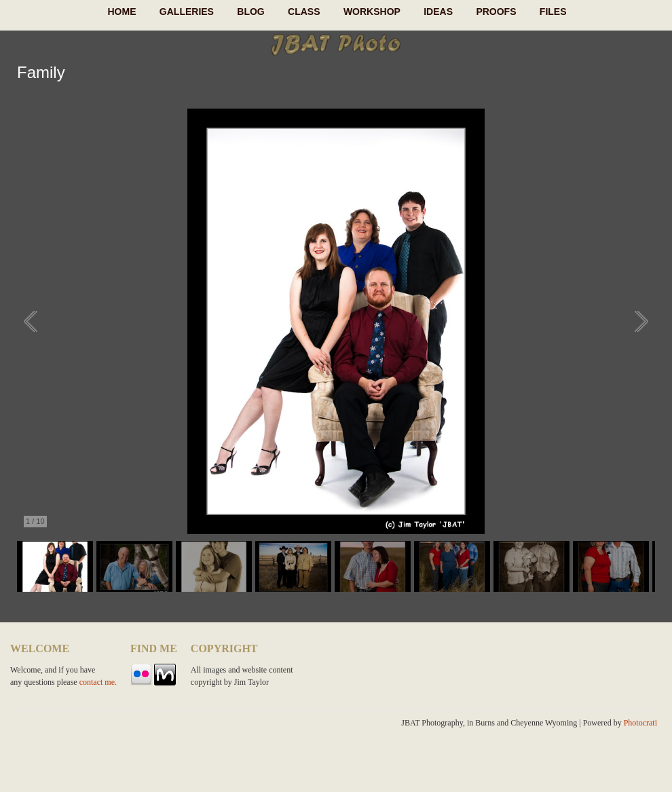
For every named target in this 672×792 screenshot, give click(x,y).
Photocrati (640, 723)
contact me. (98, 682)
